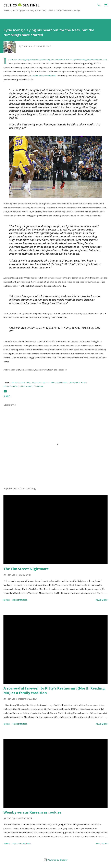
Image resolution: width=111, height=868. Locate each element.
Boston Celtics (41, 382)
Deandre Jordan (78, 382)
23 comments (20, 600)
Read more (102, 600)
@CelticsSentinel (21, 382)
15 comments (20, 724)
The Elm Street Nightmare (26, 569)
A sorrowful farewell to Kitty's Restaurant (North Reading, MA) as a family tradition (54, 690)
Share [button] (7, 396)
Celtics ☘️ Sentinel (21, 5)
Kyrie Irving (26, 386)
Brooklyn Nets (59, 382)
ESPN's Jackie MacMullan (44, 76)
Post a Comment (22, 843)
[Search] (99, 5)
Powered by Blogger (55, 860)
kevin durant (11, 386)
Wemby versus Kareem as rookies (32, 812)
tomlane (38, 386)
